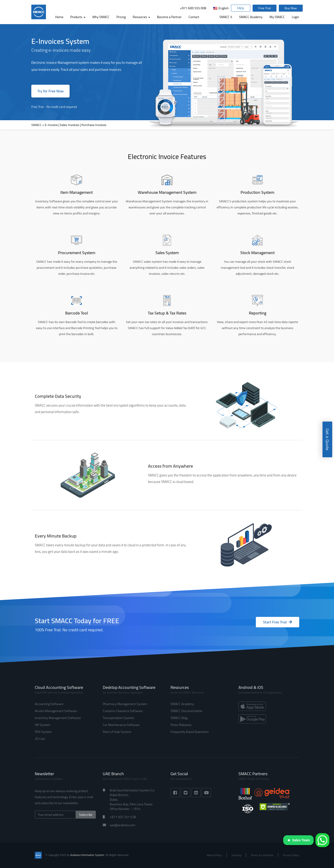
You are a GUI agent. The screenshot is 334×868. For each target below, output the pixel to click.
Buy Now (291, 8)
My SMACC (277, 17)
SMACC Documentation (186, 711)
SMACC (36, 125)
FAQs (241, 8)
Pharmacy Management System (125, 704)
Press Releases (181, 725)
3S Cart (40, 739)
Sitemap (236, 855)
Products (78, 17)
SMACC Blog (179, 718)
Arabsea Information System (87, 855)
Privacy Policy (291, 855)
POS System (43, 732)
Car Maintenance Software (121, 725)
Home (59, 17)
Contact (194, 17)
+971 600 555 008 (193, 8)
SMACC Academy (251, 17)
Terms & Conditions (262, 855)
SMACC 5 (226, 17)
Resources (141, 17)
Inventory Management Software (58, 718)
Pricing (121, 17)
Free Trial (265, 8)
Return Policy (214, 855)
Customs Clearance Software (123, 711)
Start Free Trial (278, 622)
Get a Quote (327, 440)
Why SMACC (101, 17)
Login (295, 17)
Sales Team (299, 840)
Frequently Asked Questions (190, 732)
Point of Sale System (117, 732)
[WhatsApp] (322, 840)
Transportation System (119, 718)
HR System (43, 725)
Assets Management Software (56, 711)
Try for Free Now (50, 91)
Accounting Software (49, 704)
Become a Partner (169, 17)
